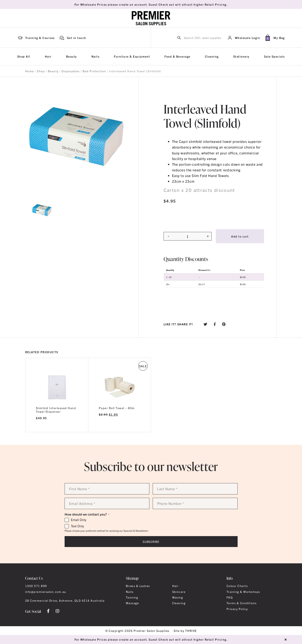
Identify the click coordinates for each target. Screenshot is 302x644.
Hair (48, 56)
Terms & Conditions (242, 603)
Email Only (79, 520)
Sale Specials (274, 56)
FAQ (230, 597)
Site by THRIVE (185, 631)
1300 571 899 (36, 586)
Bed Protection (94, 71)
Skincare (179, 592)
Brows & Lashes (138, 586)
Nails (95, 56)
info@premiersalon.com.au (46, 592)
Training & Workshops (243, 592)
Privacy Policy (237, 609)
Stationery (241, 56)
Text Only (77, 526)
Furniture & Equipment (132, 56)
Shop (41, 71)
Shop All (24, 56)
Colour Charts (237, 586)
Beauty (72, 56)
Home (30, 71)
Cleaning (212, 56)
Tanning (132, 597)
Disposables (70, 71)
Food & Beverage (177, 56)
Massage (132, 603)
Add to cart (240, 236)
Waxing (178, 597)
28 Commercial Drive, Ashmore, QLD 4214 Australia (65, 600)
